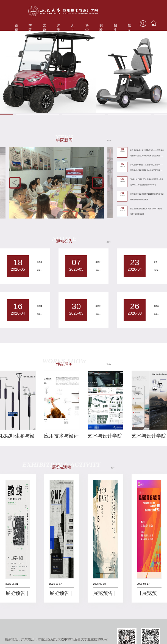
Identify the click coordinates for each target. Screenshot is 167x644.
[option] (83, 72)
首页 (16, 28)
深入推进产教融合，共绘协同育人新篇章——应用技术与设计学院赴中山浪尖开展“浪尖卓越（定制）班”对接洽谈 (147, 170)
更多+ (109, 140)
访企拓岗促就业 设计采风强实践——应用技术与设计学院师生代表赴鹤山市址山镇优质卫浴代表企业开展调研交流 (147, 156)
